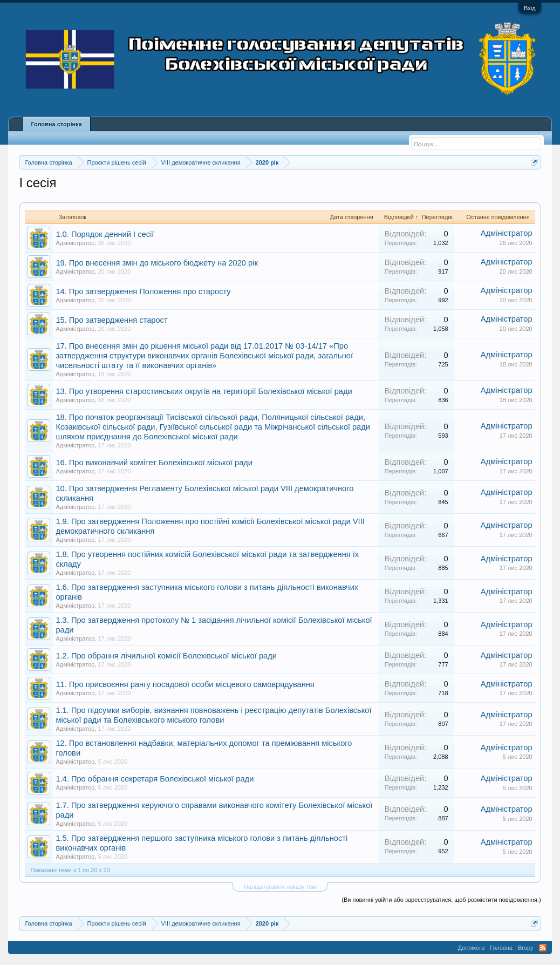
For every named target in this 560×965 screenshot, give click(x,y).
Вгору (526, 948)
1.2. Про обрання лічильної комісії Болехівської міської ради (166, 656)
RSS (543, 948)
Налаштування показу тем (280, 887)
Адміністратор (75, 243)
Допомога (471, 948)
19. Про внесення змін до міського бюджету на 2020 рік (157, 263)
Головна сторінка (56, 124)
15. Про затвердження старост (111, 320)
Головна (501, 948)
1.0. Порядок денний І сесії (105, 234)
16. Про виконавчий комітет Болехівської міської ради (154, 463)
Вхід (530, 8)
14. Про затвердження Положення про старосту (143, 291)
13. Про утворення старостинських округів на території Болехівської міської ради (204, 391)
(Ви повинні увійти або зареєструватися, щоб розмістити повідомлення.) (441, 900)
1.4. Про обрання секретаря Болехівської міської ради (155, 779)
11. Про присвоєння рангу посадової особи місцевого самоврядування (185, 684)
